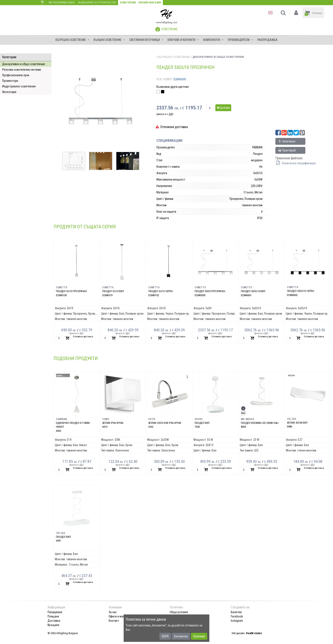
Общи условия (179, 612)
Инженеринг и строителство (97, 2)
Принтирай (287, 150)
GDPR (165, 636)
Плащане (53, 616)
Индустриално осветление (19, 86)
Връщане (53, 625)
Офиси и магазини (120, 616)
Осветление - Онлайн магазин (140, 2)
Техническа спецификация (295, 163)
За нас (113, 612)
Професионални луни (16, 75)
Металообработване (62, 2)
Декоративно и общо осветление (24, 64)
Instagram (237, 621)
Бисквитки (181, 636)
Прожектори (10, 81)
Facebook (237, 616)
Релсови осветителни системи (22, 70)
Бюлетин (236, 612)
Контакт (114, 621)
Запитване (287, 141)
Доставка (54, 621)
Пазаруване (55, 612)
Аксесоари (9, 92)
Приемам (199, 636)
